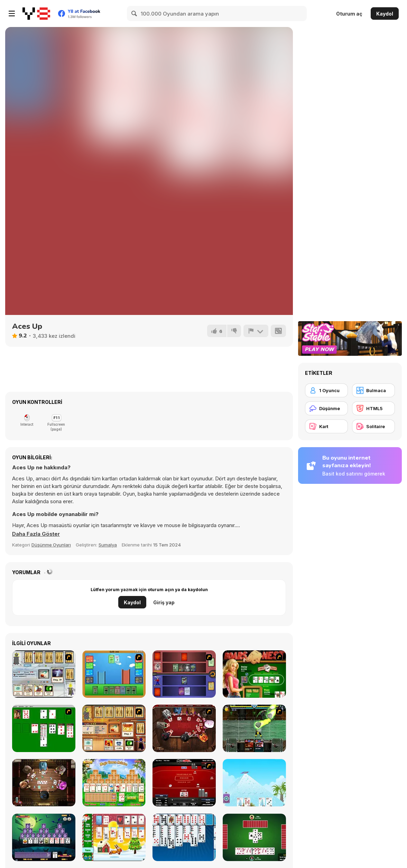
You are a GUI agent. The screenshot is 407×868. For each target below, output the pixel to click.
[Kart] (326, 426)
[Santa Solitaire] (114, 837)
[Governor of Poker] (184, 728)
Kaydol (385, 14)
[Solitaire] (44, 728)
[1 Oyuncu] (326, 390)
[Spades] (254, 837)
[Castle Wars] (114, 674)
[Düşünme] (326, 408)
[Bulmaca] (373, 390)
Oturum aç (349, 14)
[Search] (135, 13)
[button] (36, 534)
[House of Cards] (254, 783)
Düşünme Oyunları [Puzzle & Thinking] (51, 545)
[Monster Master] (184, 674)
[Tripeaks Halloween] (44, 837)
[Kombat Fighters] (254, 728)
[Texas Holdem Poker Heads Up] (184, 783)
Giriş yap (164, 602)
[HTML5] (373, 408)
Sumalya (108, 545)
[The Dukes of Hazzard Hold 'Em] (254, 674)
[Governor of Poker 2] (44, 783)
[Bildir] (256, 331)
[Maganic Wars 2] (114, 728)
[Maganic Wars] (44, 674)
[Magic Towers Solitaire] (114, 783)
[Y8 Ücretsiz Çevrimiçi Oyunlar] (36, 13)
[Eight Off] (184, 837)
